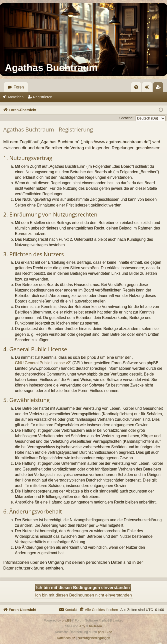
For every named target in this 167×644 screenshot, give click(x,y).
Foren (19, 87)
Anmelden (15, 97)
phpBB (67, 620)
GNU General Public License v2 (42, 363)
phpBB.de (105, 632)
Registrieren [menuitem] (160, 88)
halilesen (95, 626)
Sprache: (126, 118)
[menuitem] (136, 87)
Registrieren (43, 97)
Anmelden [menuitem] (149, 88)
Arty (82, 626)
